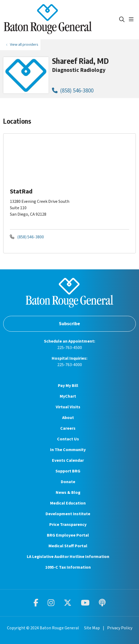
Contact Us (68, 439)
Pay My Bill (68, 386)
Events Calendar (68, 460)
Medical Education (68, 503)
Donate (68, 482)
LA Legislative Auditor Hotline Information (68, 557)
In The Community (68, 450)
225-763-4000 (70, 365)
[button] (132, 20)
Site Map (92, 628)
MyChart (68, 396)
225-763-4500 (70, 348)
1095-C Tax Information (68, 567)
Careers (68, 428)
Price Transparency (68, 525)
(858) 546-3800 (73, 91)
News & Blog (68, 492)
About (68, 418)
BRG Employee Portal (68, 535)
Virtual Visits (68, 407)
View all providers (24, 44)
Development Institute (68, 514)
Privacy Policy (120, 628)
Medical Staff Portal (68, 546)
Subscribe (69, 324)
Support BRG (68, 471)
